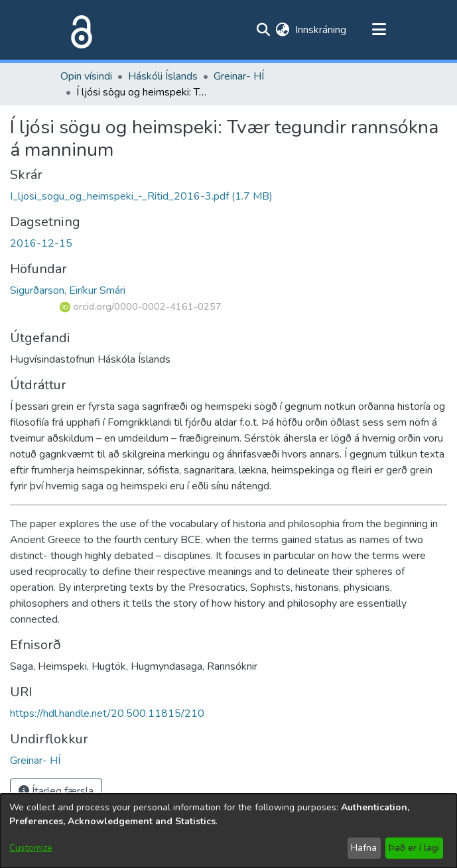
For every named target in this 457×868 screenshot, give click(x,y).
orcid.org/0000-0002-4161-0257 (141, 306)
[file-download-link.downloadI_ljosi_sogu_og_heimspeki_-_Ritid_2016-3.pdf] (141, 196)
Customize (31, 848)
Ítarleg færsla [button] (56, 791)
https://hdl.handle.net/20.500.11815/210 (107, 713)
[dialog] (228, 831)
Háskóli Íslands (163, 76)
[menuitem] (283, 30)
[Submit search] (264, 30)
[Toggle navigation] (379, 30)
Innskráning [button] (321, 30)
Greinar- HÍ (239, 76)
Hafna (364, 848)
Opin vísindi (86, 76)
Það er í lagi (414, 848)
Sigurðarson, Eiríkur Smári (68, 290)
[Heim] (79, 30)
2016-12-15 (41, 243)
